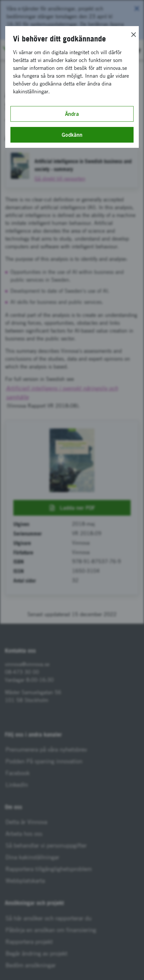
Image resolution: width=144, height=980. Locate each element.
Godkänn (72, 135)
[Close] (134, 35)
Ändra (72, 114)
